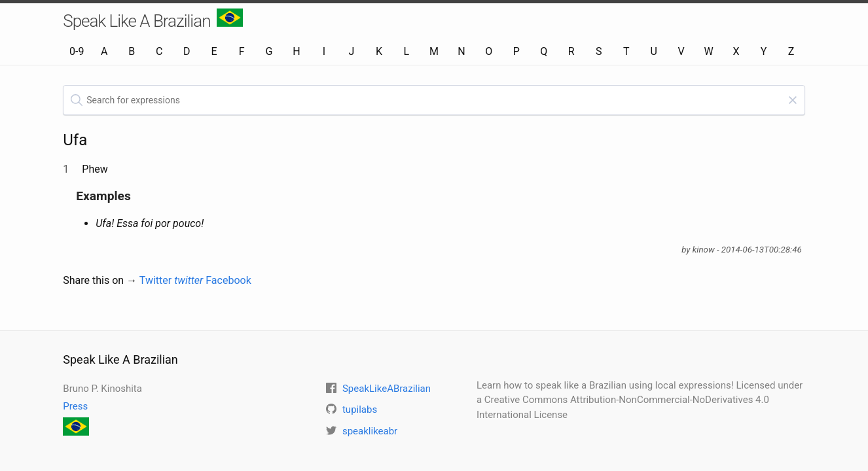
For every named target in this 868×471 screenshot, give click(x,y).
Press (75, 406)
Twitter (172, 280)
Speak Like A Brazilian (153, 20)
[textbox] (434, 100)
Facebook (228, 280)
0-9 (77, 51)
